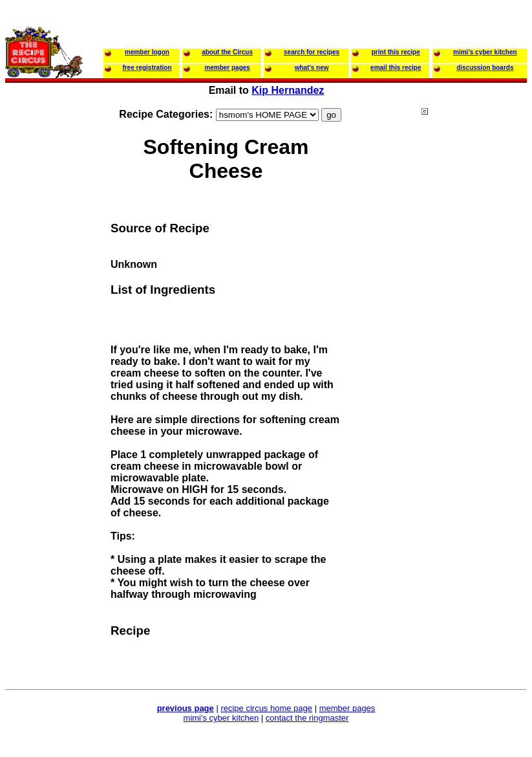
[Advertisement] (473, 355)
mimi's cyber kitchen (221, 718)
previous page (186, 708)
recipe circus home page (266, 708)
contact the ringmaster (307, 718)
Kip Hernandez (288, 90)
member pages (347, 708)
